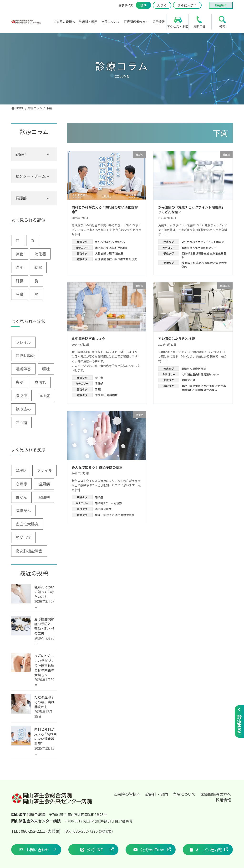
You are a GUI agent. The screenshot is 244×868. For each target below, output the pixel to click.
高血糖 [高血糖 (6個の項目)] (21, 422)
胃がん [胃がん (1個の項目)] (21, 497)
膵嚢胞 (196, 369)
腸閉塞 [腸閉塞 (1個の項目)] (44, 497)
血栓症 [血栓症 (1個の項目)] (44, 395)
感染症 (99, 497)
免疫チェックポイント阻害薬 (207, 242)
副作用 (186, 242)
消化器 (119, 253)
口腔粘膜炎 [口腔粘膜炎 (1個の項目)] (25, 355)
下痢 (120, 259)
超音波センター (210, 374)
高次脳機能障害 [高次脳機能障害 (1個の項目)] (29, 551)
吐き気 (133, 259)
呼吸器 (191, 253)
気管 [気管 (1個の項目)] (20, 254)
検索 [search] (222, 26)
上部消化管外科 (118, 248)
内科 (184, 374)
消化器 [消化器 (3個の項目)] (40, 254)
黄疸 (206, 386)
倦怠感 (130, 515)
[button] (36, 850)
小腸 (109, 253)
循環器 (200, 253)
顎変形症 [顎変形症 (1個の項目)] (23, 537)
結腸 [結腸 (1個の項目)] (38, 267)
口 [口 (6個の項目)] (18, 240)
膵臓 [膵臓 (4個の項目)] (20, 294)
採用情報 (223, 800)
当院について (184, 794)
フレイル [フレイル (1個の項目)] (45, 470)
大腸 (98, 253)
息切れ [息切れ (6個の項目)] (40, 382)
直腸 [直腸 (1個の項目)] (20, 267)
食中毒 (99, 378)
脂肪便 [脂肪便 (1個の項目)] (21, 395)
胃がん (99, 242)
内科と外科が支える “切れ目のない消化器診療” (105, 209)
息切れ (200, 263)
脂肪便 (219, 386)
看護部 (186, 248)
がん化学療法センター (203, 248)
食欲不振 (112, 259)
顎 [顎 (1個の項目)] (36, 294)
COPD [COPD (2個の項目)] (21, 470)
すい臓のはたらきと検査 (177, 338)
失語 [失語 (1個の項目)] (20, 382)
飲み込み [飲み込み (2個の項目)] (23, 409)
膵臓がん (187, 369)
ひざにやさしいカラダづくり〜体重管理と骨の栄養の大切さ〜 (44, 665)
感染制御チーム (104, 503)
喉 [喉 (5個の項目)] (33, 240)
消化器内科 (102, 248)
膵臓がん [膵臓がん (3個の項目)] (23, 510)
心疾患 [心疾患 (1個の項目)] (21, 484)
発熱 (221, 263)
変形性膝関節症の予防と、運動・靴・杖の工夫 (44, 626)
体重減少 (198, 386)
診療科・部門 (157, 794)
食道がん (109, 242)
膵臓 (184, 380)
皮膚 (207, 253)
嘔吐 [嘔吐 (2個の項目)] (46, 369)
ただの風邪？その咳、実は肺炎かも (44, 702)
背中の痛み (211, 390)
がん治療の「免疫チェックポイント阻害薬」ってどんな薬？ (192, 209)
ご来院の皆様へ (127, 794)
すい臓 (191, 380)
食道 (103, 253)
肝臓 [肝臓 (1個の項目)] (20, 281)
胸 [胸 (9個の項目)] (36, 281)
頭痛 (207, 263)
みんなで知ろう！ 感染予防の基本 (97, 467)
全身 (212, 253)
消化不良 (193, 390)
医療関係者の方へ (216, 794)
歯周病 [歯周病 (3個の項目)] (44, 484)
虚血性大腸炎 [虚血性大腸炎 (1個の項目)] (27, 524)
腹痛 (103, 259)
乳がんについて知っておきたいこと (44, 592)
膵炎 (203, 369)
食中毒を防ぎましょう (88, 338)
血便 (98, 259)
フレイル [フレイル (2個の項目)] (23, 342)
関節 (184, 253)
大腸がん (120, 242)
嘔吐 (103, 395)
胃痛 (126, 259)
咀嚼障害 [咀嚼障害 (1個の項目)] (23, 369)
